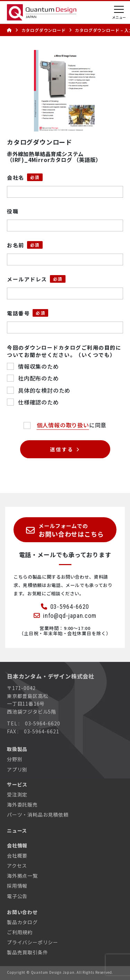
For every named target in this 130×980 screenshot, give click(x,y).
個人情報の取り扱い (63, 425)
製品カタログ (22, 922)
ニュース (17, 830)
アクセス (17, 866)
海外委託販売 (22, 804)
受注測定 (17, 794)
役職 (13, 211)
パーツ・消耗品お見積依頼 (38, 815)
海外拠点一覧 (22, 876)
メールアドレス (27, 279)
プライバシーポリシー (33, 942)
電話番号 (18, 313)
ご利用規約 (20, 932)
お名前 (16, 245)
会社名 (16, 177)
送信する (62, 449)
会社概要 (17, 855)
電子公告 (17, 896)
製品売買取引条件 (27, 952)
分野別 (15, 759)
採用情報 (17, 886)
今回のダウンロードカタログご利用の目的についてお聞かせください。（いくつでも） (64, 351)
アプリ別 (17, 769)
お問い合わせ (22, 912)
